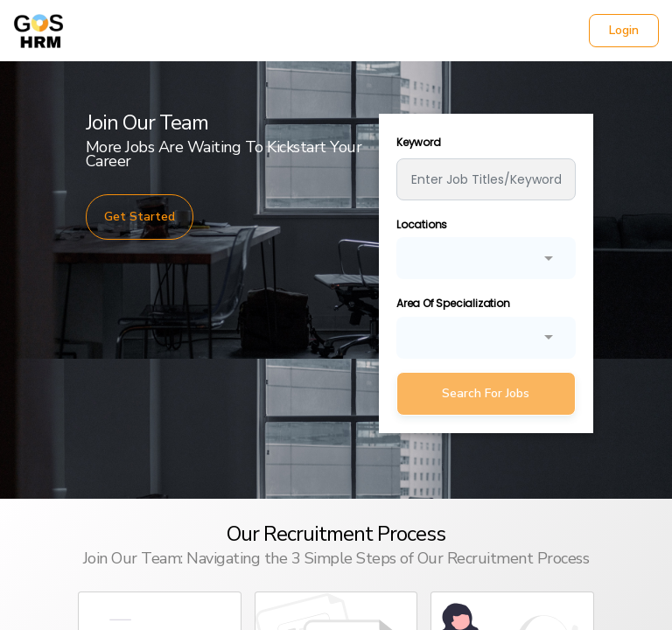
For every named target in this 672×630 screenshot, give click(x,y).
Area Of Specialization (453, 303)
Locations (422, 224)
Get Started (140, 217)
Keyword (419, 142)
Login (624, 30)
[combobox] (486, 256)
